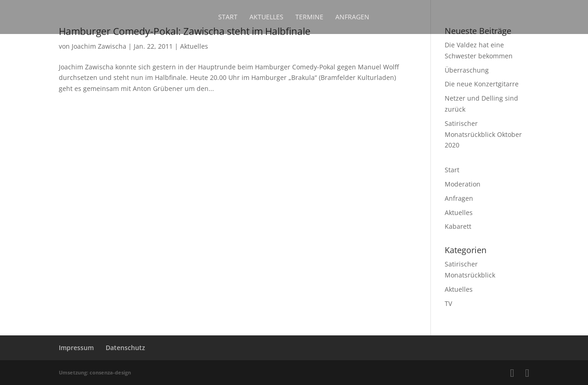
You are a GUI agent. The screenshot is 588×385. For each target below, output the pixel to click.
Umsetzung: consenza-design (95, 372)
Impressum (76, 348)
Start (228, 17)
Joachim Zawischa (99, 46)
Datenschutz (125, 348)
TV (448, 303)
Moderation (463, 184)
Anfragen (352, 17)
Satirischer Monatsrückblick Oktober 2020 (483, 134)
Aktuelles (266, 17)
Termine (309, 17)
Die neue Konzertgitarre (482, 84)
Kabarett (458, 226)
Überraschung (467, 70)
